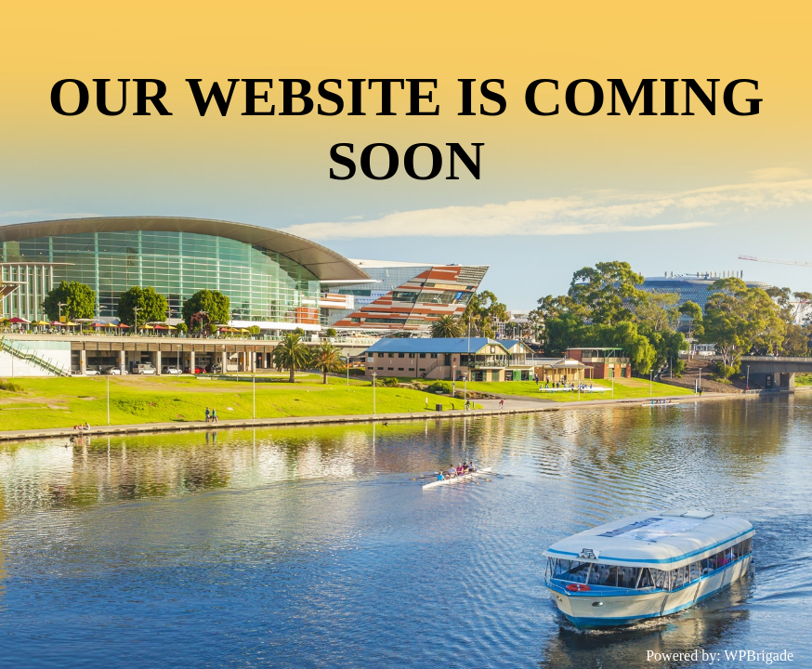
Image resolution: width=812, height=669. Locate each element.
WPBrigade (759, 656)
